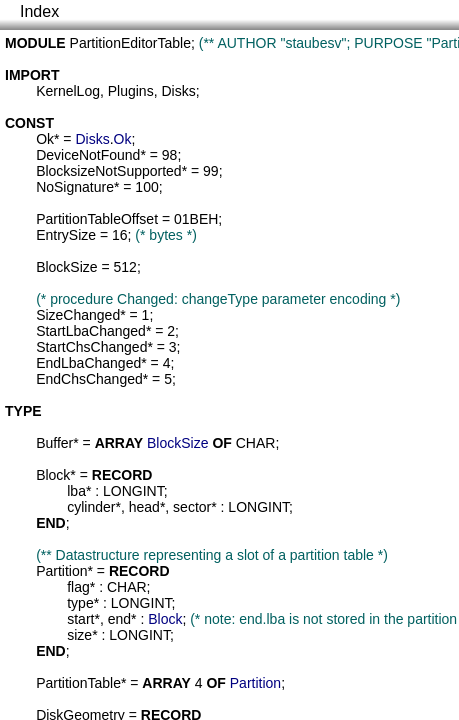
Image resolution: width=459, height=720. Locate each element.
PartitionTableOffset (97, 219)
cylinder (91, 507)
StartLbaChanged (91, 331)
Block (53, 475)
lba (76, 491)
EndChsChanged (89, 379)
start (80, 619)
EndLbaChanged (88, 363)
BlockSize (66, 267)
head (144, 507)
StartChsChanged (91, 347)
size (79, 635)
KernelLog (68, 91)
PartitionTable (78, 683)
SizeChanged (78, 315)
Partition (61, 571)
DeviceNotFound (88, 155)
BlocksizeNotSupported (109, 171)
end (119, 619)
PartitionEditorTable (130, 43)
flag (78, 587)
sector (192, 507)
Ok (45, 139)
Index (39, 11)
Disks (178, 91)
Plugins (131, 91)
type (80, 603)
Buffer (54, 443)
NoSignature (75, 187)
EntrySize (66, 235)
